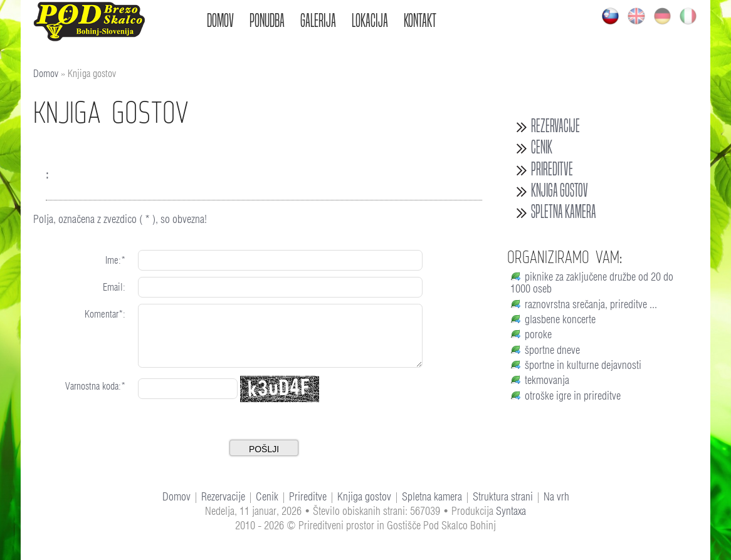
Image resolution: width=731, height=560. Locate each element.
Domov (220, 20)
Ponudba (267, 20)
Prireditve (552, 169)
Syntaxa (511, 511)
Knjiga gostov (560, 190)
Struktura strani (503, 496)
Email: (114, 287)
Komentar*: (105, 314)
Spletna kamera (564, 212)
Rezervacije (555, 126)
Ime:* (115, 260)
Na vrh (556, 496)
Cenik (542, 147)
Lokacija (370, 20)
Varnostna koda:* (95, 386)
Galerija (318, 20)
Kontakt (420, 20)
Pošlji (264, 449)
